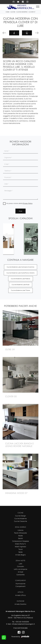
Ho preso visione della (19, 203)
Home (7, 12)
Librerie (20, 530)
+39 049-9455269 (22, 622)
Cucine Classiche (21, 521)
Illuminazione (20, 584)
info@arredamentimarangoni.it (23, 624)
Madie (21, 536)
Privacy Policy (28, 203)
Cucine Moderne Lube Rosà (21, 285)
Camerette (21, 575)
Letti (20, 564)
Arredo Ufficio (20, 595)
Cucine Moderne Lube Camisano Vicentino (21, 267)
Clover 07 (32, 12)
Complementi (20, 586)
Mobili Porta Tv (20, 544)
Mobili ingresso (21, 547)
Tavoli (20, 549)
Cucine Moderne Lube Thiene (20, 290)
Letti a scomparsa (21, 569)
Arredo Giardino (20, 604)
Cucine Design (21, 516)
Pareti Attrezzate (21, 533)
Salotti (21, 538)
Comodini (21, 566)
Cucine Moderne (22, 12)
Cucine (13, 12)
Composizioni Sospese (21, 541)
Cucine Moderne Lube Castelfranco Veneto (21, 273)
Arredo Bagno (20, 555)
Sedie (21, 552)
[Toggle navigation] (38, 7)
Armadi (21, 572)
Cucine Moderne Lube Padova (21, 279)
